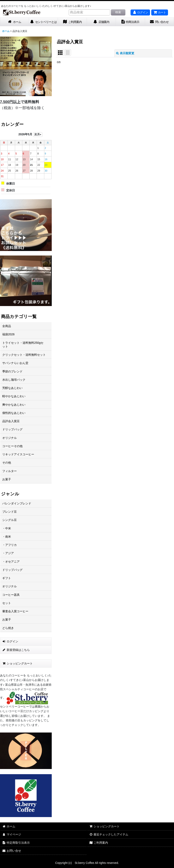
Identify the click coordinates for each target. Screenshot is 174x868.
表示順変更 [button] (125, 53)
